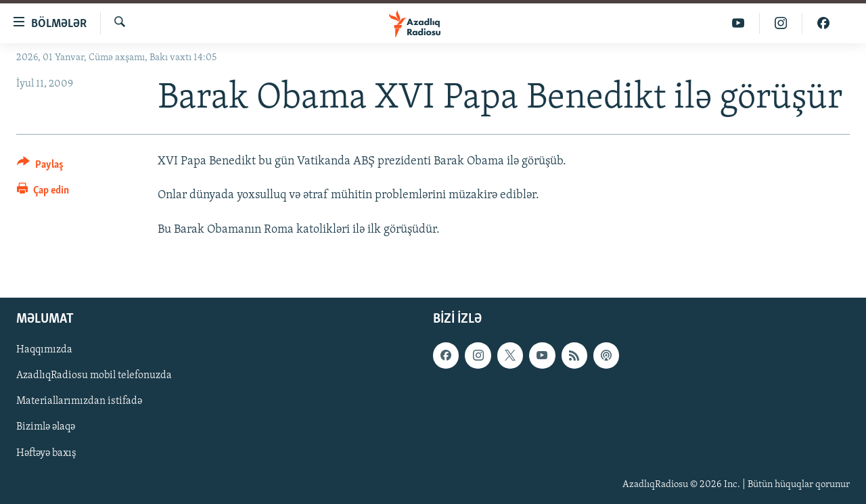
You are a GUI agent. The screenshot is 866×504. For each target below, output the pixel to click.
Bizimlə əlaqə (46, 427)
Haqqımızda (44, 350)
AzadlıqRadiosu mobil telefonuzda (94, 375)
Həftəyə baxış (46, 453)
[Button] (40, 167)
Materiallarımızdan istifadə (79, 401)
